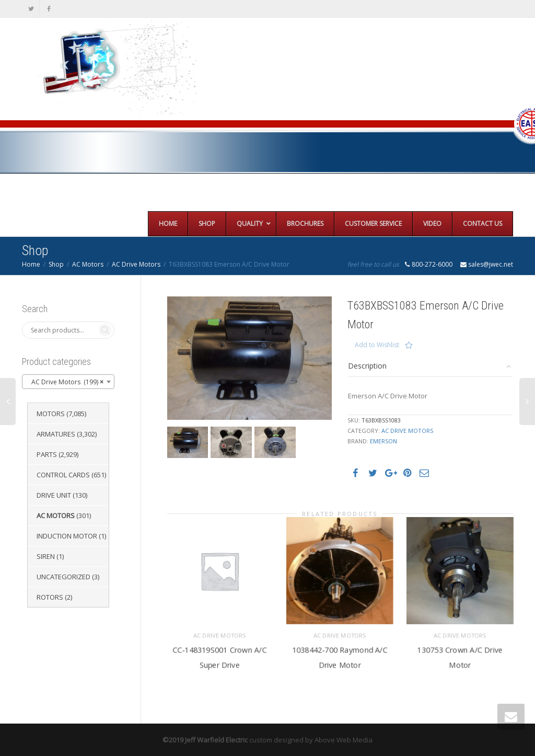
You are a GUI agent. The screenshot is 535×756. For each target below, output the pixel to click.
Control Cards (63, 475)
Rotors (50, 597)
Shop (56, 264)
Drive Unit (54, 495)
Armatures (56, 434)
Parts (47, 454)
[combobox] (68, 382)
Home (31, 264)
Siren (46, 556)
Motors (51, 414)
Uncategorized (63, 577)
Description (367, 366)
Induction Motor (67, 536)
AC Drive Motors (136, 264)
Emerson (383, 441)
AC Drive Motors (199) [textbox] (65, 382)
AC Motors (88, 264)
